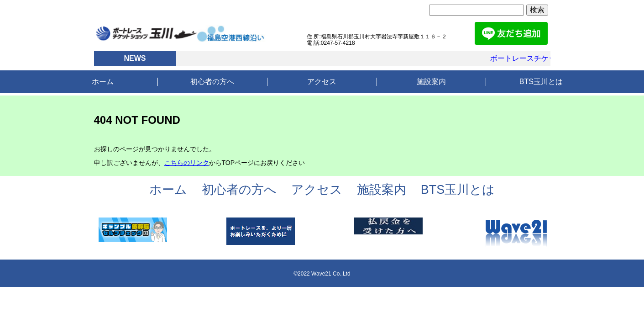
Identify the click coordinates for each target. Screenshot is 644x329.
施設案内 (431, 82)
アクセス (322, 82)
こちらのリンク (187, 163)
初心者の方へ (212, 82)
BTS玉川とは (541, 82)
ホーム (103, 82)
